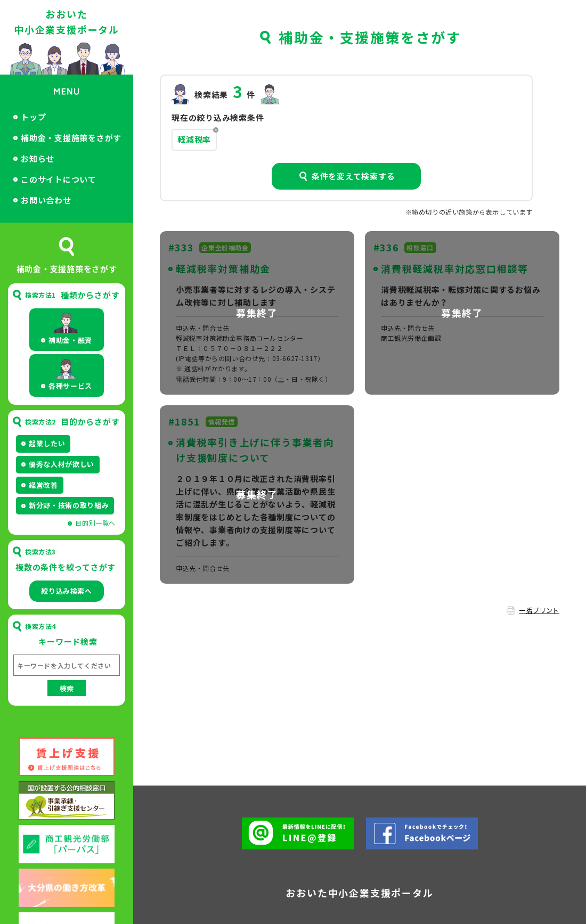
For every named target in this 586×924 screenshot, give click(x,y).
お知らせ (38, 158)
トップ (33, 117)
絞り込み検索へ (67, 591)
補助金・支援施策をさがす (71, 138)
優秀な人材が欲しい (62, 464)
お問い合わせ (46, 200)
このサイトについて (59, 179)
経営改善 (43, 485)
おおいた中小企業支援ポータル (67, 22)
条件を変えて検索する (353, 176)
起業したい (47, 443)
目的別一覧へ (95, 523)
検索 (67, 688)
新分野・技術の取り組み (69, 505)
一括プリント (539, 610)
